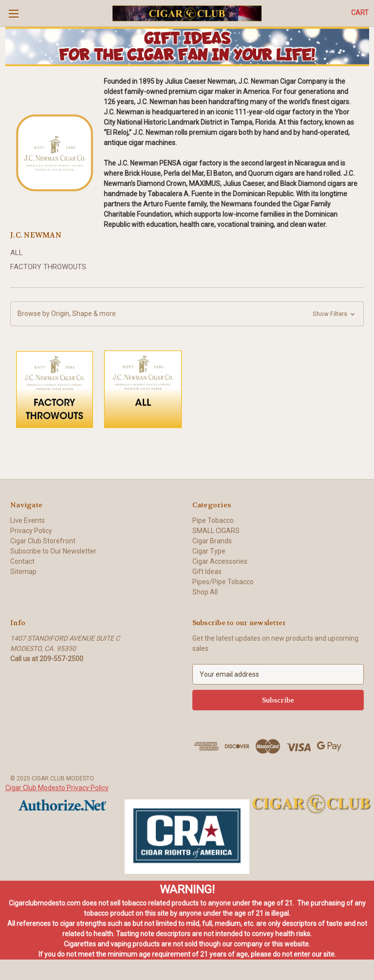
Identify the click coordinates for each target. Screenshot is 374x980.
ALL (17, 253)
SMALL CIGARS (216, 531)
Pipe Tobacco (213, 520)
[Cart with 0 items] (360, 13)
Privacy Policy (31, 531)
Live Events (28, 520)
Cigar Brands (212, 541)
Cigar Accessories (220, 561)
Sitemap (23, 572)
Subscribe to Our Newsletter (53, 551)
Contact (22, 561)
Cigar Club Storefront (43, 541)
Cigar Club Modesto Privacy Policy (57, 788)
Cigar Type (209, 551)
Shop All (205, 592)
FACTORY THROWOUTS (48, 267)
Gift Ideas (207, 572)
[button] (187, 46)
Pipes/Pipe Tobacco (223, 582)
